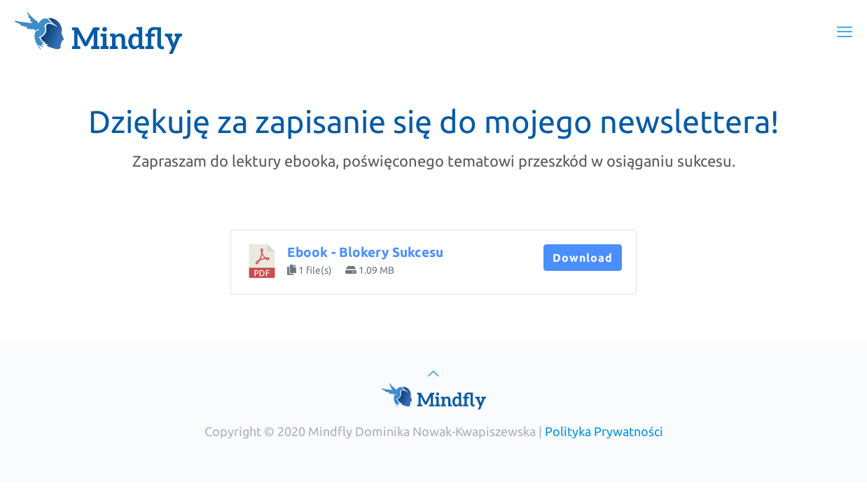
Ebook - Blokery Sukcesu (365, 252)
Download (583, 258)
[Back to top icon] (433, 373)
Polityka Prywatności (604, 431)
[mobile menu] (845, 31)
